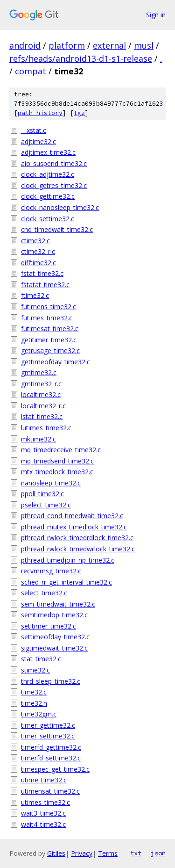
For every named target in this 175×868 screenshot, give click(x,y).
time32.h (34, 703)
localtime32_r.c (43, 406)
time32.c (34, 692)
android (25, 45)
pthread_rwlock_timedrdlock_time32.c (77, 538)
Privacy (82, 853)
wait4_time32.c (43, 824)
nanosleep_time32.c (51, 483)
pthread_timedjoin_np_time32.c (68, 560)
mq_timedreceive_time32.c (61, 450)
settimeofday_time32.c (55, 637)
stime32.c (35, 670)
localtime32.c (41, 394)
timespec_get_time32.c (55, 769)
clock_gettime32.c (48, 196)
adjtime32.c (38, 141)
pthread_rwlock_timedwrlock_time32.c (78, 549)
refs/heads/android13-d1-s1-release (81, 58)
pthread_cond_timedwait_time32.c (72, 516)
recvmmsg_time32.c (51, 571)
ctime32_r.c (38, 251)
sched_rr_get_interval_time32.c (66, 582)
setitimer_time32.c (49, 626)
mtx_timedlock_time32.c (57, 472)
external (109, 45)
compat (31, 71)
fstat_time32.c (42, 273)
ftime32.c (35, 295)
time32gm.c (39, 714)
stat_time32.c (41, 659)
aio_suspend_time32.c (54, 163)
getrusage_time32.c (50, 351)
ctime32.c (35, 241)
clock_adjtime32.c (48, 174)
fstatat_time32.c (45, 285)
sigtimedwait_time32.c (54, 648)
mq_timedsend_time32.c (57, 461)
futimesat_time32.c (50, 329)
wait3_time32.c (43, 813)
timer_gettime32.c (48, 725)
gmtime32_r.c (41, 384)
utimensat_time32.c (50, 791)
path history (40, 113)
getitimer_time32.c (49, 340)
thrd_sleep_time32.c (51, 681)
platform (67, 45)
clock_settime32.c (48, 219)
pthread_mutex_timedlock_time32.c (74, 527)
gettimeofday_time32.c (56, 362)
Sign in (156, 15)
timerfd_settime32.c (51, 758)
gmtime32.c (39, 373)
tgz (79, 113)
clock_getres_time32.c (54, 185)
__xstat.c (34, 130)
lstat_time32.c (42, 416)
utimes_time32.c (45, 802)
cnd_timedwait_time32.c (57, 229)
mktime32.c (38, 439)
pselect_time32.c (46, 505)
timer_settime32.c (48, 736)
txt (136, 853)
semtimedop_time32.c (54, 615)
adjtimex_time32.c (48, 152)
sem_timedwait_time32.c (58, 604)
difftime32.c (38, 263)
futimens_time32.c (49, 307)
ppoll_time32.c (42, 494)
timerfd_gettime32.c (51, 747)
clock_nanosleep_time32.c (60, 207)
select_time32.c (44, 593)
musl (144, 45)
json (158, 853)
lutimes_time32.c (46, 428)
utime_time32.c (44, 780)
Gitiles (56, 853)
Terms (108, 853)
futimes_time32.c (47, 318)
